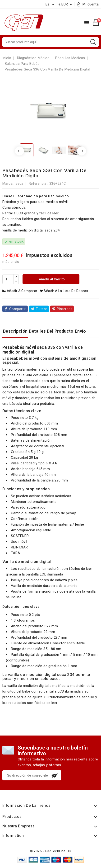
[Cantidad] (8, 279)
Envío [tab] (80, 331)
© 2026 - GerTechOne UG (51, 851)
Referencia (38, 184)
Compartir (18, 309)
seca (19, 184)
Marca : (8, 184)
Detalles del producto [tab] (51, 331)
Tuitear (41, 309)
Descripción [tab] (15, 331)
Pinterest (64, 309)
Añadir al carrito (51, 279)
